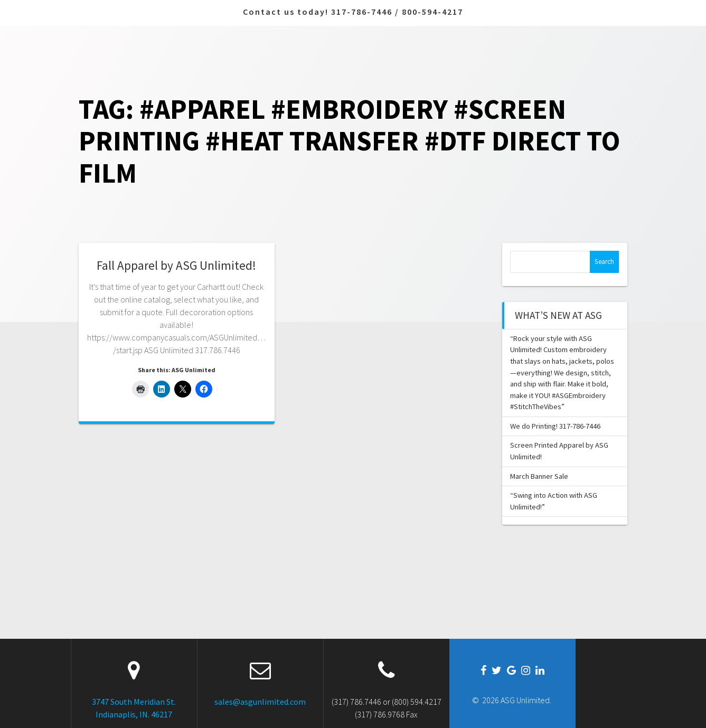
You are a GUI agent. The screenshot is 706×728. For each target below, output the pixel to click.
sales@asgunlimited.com (260, 702)
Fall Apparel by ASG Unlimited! (176, 265)
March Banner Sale (539, 476)
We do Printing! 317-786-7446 (555, 426)
